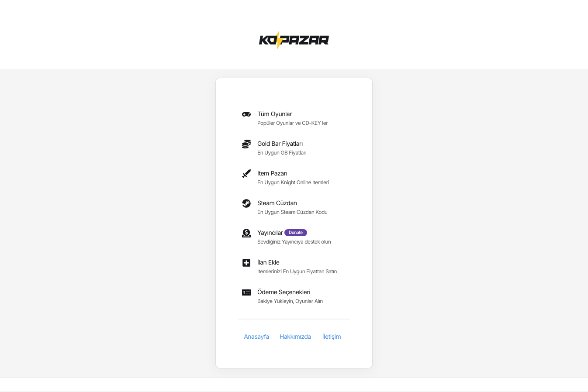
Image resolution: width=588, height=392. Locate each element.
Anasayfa (256, 337)
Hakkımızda (295, 337)
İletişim (332, 337)
